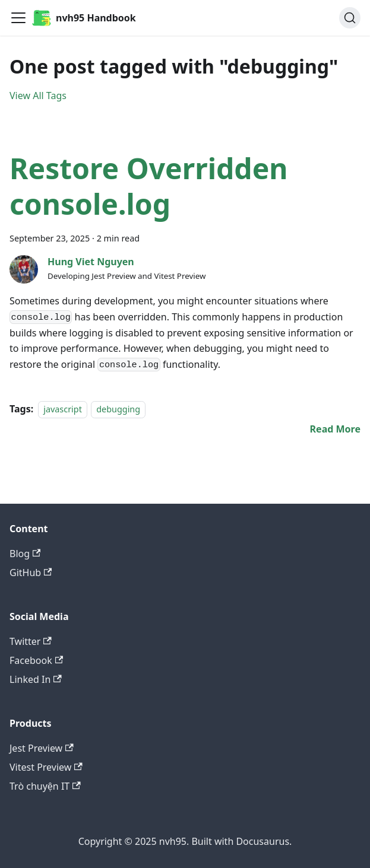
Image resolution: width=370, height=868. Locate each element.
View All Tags (38, 96)
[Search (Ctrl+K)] (350, 18)
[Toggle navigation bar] (18, 18)
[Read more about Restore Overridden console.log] (335, 429)
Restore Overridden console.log (149, 186)
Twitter (31, 641)
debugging (118, 409)
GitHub (31, 573)
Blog (25, 554)
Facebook (36, 660)
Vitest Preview (46, 767)
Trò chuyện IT (45, 786)
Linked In (36, 679)
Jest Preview (42, 748)
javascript (63, 409)
